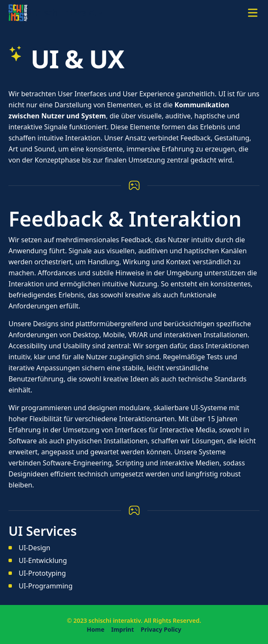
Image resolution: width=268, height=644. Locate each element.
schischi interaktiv (114, 620)
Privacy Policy (161, 629)
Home (95, 629)
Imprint (123, 629)
